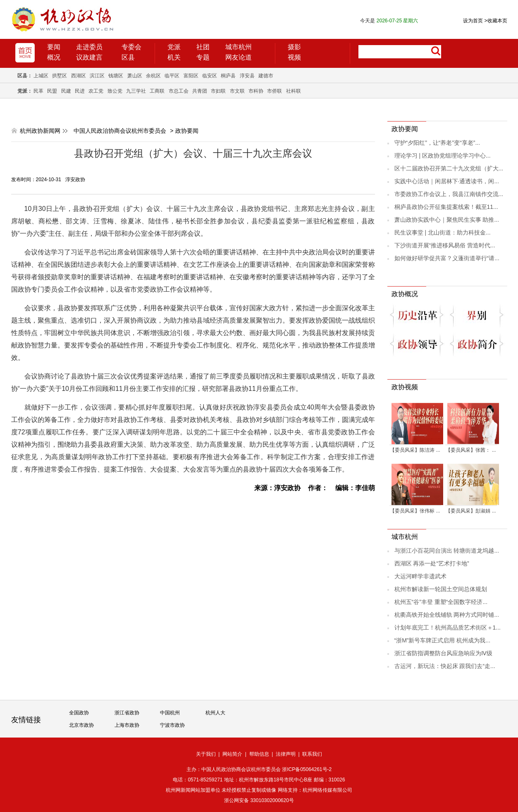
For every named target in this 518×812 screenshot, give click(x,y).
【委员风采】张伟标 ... (415, 511)
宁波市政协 (172, 725)
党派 (174, 47)
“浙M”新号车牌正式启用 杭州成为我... (443, 640)
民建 (66, 91)
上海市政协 (127, 725)
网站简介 (232, 754)
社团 (203, 47)
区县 (128, 57)
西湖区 (79, 76)
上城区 (41, 76)
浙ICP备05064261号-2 (307, 769)
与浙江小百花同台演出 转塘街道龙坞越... (447, 551)
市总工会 (179, 91)
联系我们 (312, 754)
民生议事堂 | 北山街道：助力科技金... (443, 232)
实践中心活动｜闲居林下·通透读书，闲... (447, 181)
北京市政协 (81, 725)
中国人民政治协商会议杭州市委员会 (120, 131)
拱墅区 (60, 76)
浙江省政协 (127, 713)
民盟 (52, 91)
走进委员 (89, 47)
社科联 (294, 91)
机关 (174, 57)
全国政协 (79, 713)
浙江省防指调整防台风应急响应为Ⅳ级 (443, 653)
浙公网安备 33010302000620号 (259, 800)
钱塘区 (116, 76)
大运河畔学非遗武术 (420, 576)
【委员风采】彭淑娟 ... (471, 511)
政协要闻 (187, 131)
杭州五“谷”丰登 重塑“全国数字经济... (441, 602)
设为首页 (473, 21)
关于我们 (206, 754)
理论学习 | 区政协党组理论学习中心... (443, 156)
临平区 (172, 76)
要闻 (54, 47)
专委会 (131, 47)
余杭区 (153, 76)
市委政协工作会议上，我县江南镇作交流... (449, 194)
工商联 (157, 91)
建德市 (266, 76)
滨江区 (97, 76)
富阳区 (191, 76)
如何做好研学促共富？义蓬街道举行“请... (447, 258)
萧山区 (135, 76)
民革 (38, 91)
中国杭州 (170, 713)
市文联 (237, 91)
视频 (294, 57)
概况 (54, 57)
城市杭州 (239, 47)
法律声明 (286, 754)
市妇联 (218, 91)
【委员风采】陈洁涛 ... (415, 450)
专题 (203, 57)
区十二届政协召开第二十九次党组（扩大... (449, 168)
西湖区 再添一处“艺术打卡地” (432, 563)
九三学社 (136, 91)
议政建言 (89, 57)
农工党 (96, 91)
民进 (80, 91)
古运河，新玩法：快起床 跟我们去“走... (445, 666)
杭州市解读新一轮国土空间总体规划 (441, 589)
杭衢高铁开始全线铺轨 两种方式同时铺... (447, 615)
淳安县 (247, 76)
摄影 (294, 47)
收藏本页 (495, 21)
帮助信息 (259, 754)
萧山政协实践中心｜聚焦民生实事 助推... (447, 220)
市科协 (256, 91)
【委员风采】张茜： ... (471, 450)
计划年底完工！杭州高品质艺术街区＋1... (448, 628)
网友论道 (239, 57)
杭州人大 (215, 713)
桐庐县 (228, 76)
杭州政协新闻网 (40, 131)
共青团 (200, 91)
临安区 (210, 76)
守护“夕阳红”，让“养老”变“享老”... (437, 143)
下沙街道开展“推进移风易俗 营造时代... (445, 245)
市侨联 (275, 91)
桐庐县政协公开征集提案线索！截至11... (446, 207)
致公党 (115, 91)
